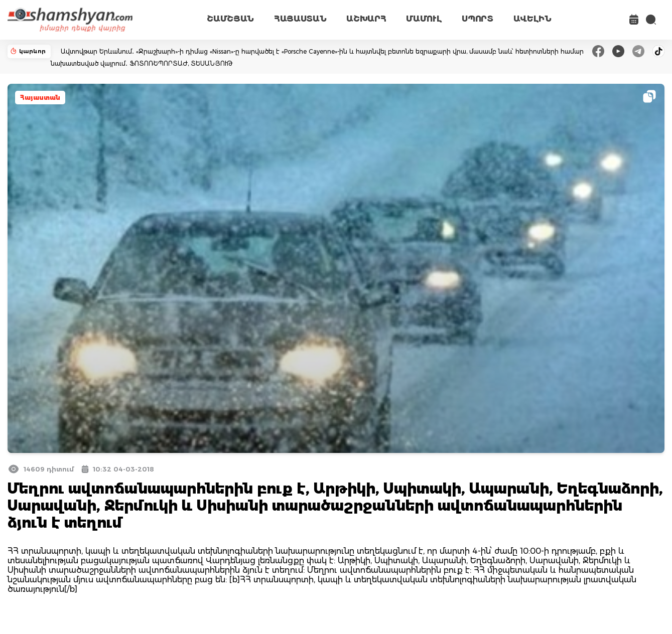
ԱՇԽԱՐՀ (366, 19)
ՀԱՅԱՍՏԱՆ (300, 19)
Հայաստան (40, 98)
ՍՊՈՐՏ (477, 19)
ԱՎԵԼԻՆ (532, 19)
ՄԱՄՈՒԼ (424, 19)
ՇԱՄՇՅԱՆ (230, 19)
